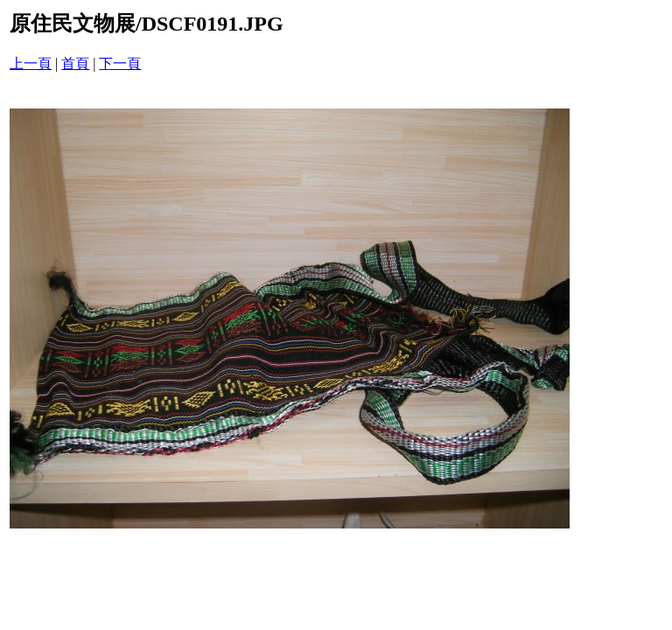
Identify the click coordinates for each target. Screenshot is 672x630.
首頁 (75, 63)
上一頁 (31, 63)
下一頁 (120, 63)
